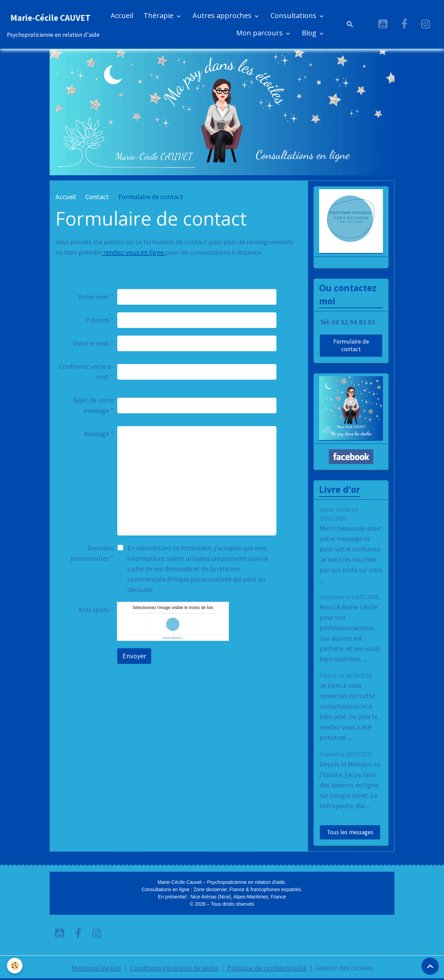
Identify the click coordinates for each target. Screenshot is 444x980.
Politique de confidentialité (267, 968)
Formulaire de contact (351, 345)
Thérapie (159, 15)
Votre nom (93, 297)
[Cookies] (15, 966)
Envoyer (134, 656)
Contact (97, 197)
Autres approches (223, 15)
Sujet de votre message (93, 405)
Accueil (122, 15)
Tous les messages (350, 832)
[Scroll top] (430, 966)
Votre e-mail (91, 343)
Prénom (97, 320)
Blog (310, 33)
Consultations (294, 15)
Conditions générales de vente (174, 968)
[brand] (53, 24)
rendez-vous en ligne (134, 252)
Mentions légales (96, 968)
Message (96, 434)
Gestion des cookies (344, 968)
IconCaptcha (171, 638)
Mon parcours (260, 33)
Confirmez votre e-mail (86, 371)
